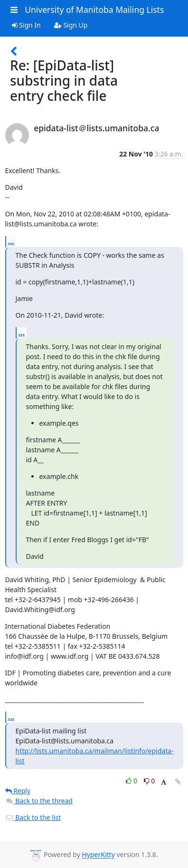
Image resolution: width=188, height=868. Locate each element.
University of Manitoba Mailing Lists (94, 10)
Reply (18, 791)
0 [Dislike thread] (150, 781)
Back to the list (33, 817)
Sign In (26, 25)
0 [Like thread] (132, 781)
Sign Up (71, 25)
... (11, 241)
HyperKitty (98, 855)
